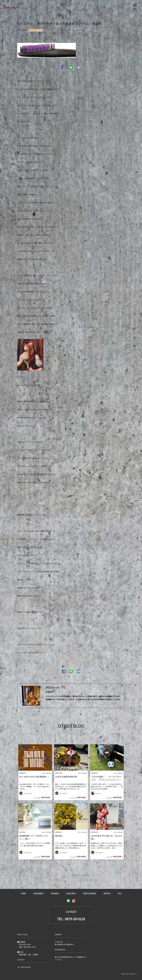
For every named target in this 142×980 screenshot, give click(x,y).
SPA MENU (55, 893)
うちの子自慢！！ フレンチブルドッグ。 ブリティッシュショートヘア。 (106, 778)
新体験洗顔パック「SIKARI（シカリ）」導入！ (34, 837)
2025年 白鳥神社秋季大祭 (66, 777)
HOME (23, 893)
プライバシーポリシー (129, 974)
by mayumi (28, 793)
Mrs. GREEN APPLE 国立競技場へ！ (34, 777)
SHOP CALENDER (90, 893)
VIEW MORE (42, 798)
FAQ (119, 893)
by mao (98, 793)
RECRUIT (107, 893)
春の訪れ (59, 836)
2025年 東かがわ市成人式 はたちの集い (107, 837)
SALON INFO (71, 893)
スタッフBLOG (46, 773)
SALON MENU (38, 893)
